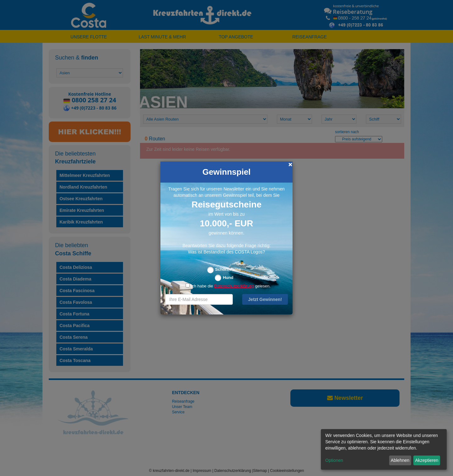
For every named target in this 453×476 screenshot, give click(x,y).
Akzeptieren (427, 460)
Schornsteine (228, 269)
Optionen (334, 460)
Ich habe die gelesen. (228, 286)
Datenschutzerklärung (234, 286)
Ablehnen (400, 460)
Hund (228, 278)
